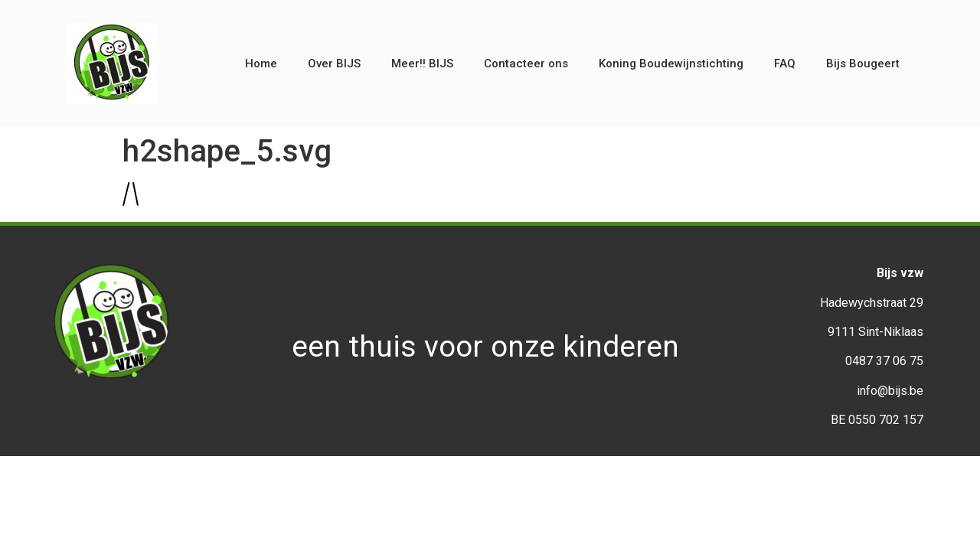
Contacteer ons (526, 64)
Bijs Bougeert (863, 64)
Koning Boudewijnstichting (671, 64)
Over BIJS (334, 64)
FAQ (785, 64)
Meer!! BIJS (422, 64)
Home (261, 64)
